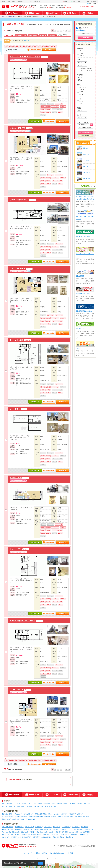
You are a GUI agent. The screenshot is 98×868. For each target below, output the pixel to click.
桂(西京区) (14, 837)
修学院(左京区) (19, 827)
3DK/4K (81, 99)
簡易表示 (26, 41)
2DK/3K (81, 94)
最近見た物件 (93, 3)
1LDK (80, 92)
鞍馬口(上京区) (29, 827)
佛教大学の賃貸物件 (21, 817)
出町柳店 (59, 804)
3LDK (80, 101)
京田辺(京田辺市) (46, 837)
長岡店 (40, 804)
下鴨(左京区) (6, 829)
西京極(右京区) (65, 835)
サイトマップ (86, 1)
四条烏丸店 (11, 804)
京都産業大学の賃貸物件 (76, 814)
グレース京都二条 (16, 690)
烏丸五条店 (87, 804)
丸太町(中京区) (74, 832)
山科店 (35, 804)
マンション (82, 51)
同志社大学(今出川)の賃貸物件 (24, 814)
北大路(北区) (64, 829)
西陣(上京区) (16, 832)
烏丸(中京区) (44, 832)
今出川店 (18, 804)
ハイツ (80, 53)
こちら (16, 864)
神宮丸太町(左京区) (16, 829)
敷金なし (89, 71)
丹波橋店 (25, 804)
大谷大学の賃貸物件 (50, 817)
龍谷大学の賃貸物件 (8, 817)
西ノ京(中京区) (64, 832)
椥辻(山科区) (57, 827)
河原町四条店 (21, 806)
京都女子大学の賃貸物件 (36, 817)
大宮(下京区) (6, 835)
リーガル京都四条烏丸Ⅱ (19, 200)
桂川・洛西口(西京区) (25, 837)
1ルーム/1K (82, 87)
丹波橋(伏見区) (84, 835)
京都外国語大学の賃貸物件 (66, 817)
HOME (4, 17)
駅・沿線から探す (32, 13)
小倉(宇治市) (69, 837)
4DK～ (80, 104)
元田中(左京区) (66, 827)
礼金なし (81, 71)
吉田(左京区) (85, 827)
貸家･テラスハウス (84, 55)
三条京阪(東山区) (16, 835)
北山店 (65, 804)
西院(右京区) (55, 835)
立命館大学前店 (39, 806)
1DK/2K (81, 90)
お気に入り (67, 1)
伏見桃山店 (12, 806)
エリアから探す (52, 13)
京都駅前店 (47, 804)
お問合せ (94, 1)
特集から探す (70, 13)
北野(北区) (80, 829)
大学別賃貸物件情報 (11, 811)
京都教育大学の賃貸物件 (28, 819)
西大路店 (54, 806)
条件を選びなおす (81, 30)
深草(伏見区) (74, 835)
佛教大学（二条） (83, 28)
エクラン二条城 (16, 478)
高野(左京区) (48, 829)
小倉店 (53, 804)
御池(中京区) (25, 832)
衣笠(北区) (56, 829)
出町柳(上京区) (89, 829)
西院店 (4, 804)
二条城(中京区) (53, 832)
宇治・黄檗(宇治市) (59, 837)
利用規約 (71, 853)
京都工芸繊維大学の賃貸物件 (10, 819)
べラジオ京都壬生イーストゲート (22, 621)
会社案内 (37, 853)
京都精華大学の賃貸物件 (82, 817)
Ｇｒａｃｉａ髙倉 (16, 340)
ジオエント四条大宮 (17, 128)
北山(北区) (72, 829)
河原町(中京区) (34, 832)
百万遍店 (47, 806)
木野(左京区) (39, 827)
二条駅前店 (29, 806)
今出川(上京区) (6, 832)
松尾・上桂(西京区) (8, 827)
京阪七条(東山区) (36, 835)
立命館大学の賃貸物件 (61, 814)
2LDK (80, 97)
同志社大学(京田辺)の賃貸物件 (44, 814)
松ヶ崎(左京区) (28, 829)
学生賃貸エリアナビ (11, 824)
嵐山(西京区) (36, 837)
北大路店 (80, 804)
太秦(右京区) (46, 835)
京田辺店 (5, 806)
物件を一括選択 (12, 50)
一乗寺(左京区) (38, 829)
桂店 (30, 804)
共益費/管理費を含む (84, 68)
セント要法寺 (15, 409)
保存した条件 (77, 1)
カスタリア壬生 (16, 549)
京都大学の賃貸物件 (8, 814)
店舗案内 (88, 13)
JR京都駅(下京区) (85, 832)
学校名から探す (12, 13)
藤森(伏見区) (6, 837)
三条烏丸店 (72, 804)
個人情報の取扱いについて (58, 853)
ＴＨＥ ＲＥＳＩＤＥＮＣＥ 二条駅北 (25, 57)
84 (66, 31)
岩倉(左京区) (76, 827)
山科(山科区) (48, 827)
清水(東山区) (26, 835)
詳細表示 (17, 41)
